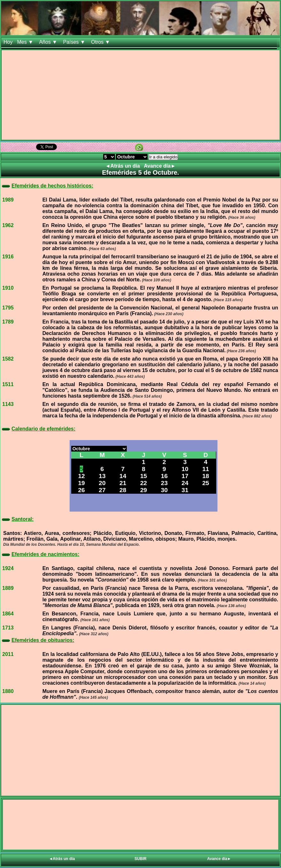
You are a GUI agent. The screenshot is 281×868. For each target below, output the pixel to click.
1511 (8, 384)
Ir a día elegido (163, 157)
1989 (8, 200)
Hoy (8, 42)
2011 (8, 654)
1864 (8, 614)
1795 (8, 308)
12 (81, 476)
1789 (8, 322)
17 (185, 476)
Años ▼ (49, 42)
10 (185, 469)
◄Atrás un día (123, 166)
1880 (8, 691)
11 (205, 469)
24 (185, 483)
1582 (8, 359)
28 (123, 490)
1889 (8, 588)
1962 (8, 225)
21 (123, 483)
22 (144, 483)
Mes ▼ (26, 42)
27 (102, 490)
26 (81, 490)
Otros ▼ (101, 42)
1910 (8, 288)
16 (164, 476)
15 (144, 476)
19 (81, 483)
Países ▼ (75, 42)
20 (102, 483)
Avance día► (160, 166)
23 (164, 483)
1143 (8, 404)
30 (164, 490)
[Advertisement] (140, 95)
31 (185, 490)
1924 (8, 568)
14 (123, 476)
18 (205, 476)
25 (205, 483)
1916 (8, 257)
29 (144, 490)
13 (102, 476)
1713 (8, 628)
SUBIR (140, 859)
